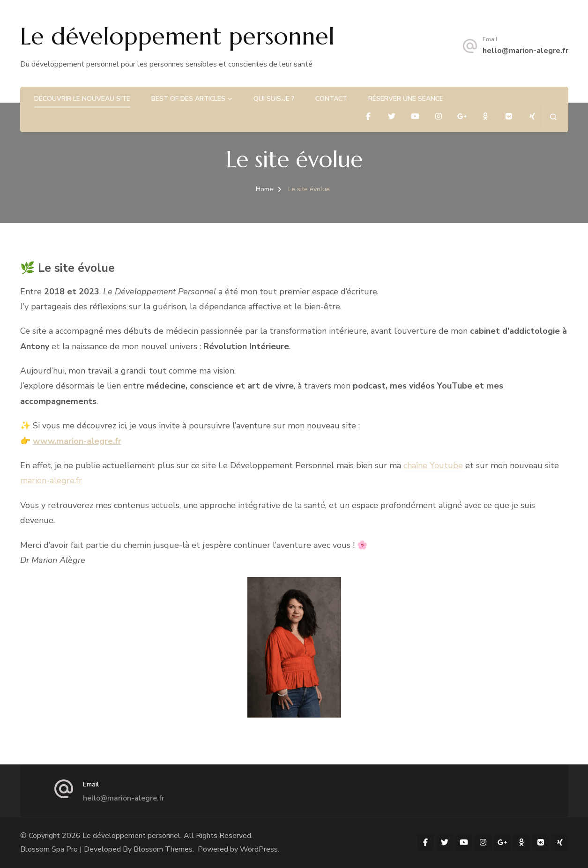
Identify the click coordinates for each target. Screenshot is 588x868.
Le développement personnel (177, 36)
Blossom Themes (163, 849)
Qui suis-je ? (274, 99)
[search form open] (553, 117)
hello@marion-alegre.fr (525, 51)
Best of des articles (188, 99)
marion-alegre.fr (51, 480)
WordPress (259, 849)
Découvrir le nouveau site (82, 99)
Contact (331, 99)
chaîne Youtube (433, 465)
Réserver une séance (406, 99)
